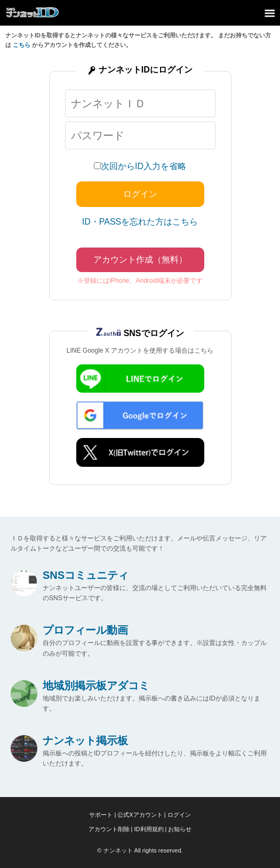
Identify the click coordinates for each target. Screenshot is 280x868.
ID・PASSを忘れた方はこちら (140, 222)
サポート (101, 815)
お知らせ (180, 829)
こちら (22, 45)
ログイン (179, 815)
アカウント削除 (109, 829)
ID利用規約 (149, 829)
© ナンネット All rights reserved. (140, 850)
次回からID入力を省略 (143, 166)
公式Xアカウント (140, 815)
